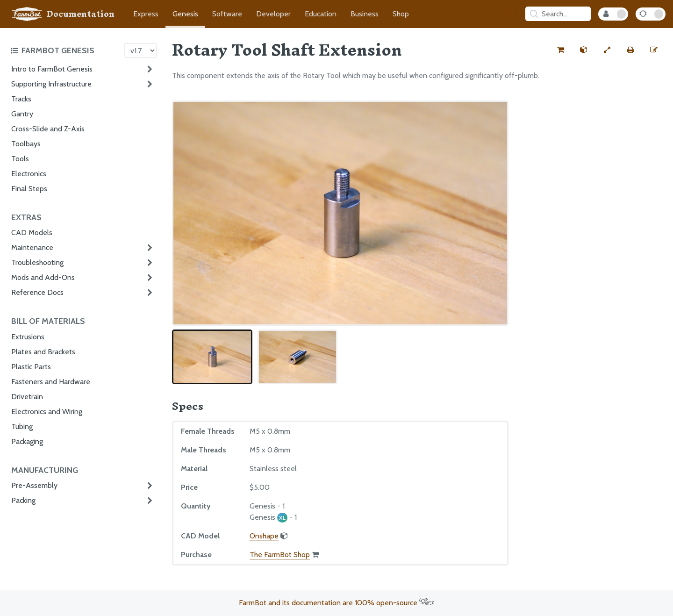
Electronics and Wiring (47, 412)
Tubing (22, 426)
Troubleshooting (37, 262)
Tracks (21, 99)
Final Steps (29, 189)
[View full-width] (607, 50)
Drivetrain (27, 397)
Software (227, 14)
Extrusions (28, 337)
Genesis (185, 14)
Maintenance (32, 247)
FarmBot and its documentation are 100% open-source (336, 603)
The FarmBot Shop (280, 555)
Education (321, 14)
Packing (23, 500)
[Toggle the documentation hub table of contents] (65, 50)
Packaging (27, 441)
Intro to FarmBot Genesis (52, 69)
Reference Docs (37, 292)
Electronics (29, 174)
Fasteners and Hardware (51, 382)
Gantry (22, 114)
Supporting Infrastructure (51, 84)
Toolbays (26, 144)
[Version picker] (140, 50)
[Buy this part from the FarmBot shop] (560, 50)
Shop (401, 14)
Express (146, 14)
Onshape (264, 536)
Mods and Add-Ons (43, 277)
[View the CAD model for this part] (584, 50)
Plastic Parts (31, 367)
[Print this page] (630, 50)
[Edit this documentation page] (654, 50)
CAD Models (32, 233)
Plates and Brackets (43, 352)
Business (365, 14)
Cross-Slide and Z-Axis (48, 129)
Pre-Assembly (34, 485)
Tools (20, 159)
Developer (273, 14)
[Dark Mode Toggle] (651, 14)
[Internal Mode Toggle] (613, 14)
